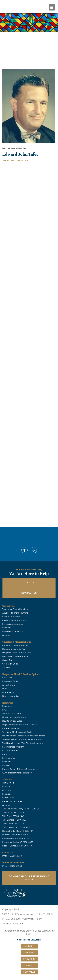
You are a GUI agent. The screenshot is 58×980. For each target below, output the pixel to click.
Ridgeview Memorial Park (14, 649)
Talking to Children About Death (17, 732)
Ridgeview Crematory (13, 631)
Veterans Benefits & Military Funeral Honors (22, 740)
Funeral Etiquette (10, 728)
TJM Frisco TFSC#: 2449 (13, 816)
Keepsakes (7, 678)
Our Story (7, 790)
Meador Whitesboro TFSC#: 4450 (18, 842)
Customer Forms (10, 751)
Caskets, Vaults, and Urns (14, 620)
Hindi (29, 965)
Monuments (8, 692)
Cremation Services (11, 617)
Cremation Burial (10, 664)
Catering (6, 754)
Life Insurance (9, 758)
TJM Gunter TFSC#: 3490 (14, 824)
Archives (6, 635)
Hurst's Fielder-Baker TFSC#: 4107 (18, 831)
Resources (7, 706)
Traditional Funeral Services (15, 609)
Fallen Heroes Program (13, 747)
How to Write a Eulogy (13, 721)
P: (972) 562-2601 (11, 919)
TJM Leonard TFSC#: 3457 (14, 820)
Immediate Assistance (13, 624)
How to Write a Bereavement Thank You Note (24, 736)
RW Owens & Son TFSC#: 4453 (16, 838)
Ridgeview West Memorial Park (17, 653)
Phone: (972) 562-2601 (12, 856)
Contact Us (29, 593)
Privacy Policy (34, 919)
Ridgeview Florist (10, 681)
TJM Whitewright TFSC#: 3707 (16, 827)
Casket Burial (8, 660)
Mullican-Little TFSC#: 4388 (15, 835)
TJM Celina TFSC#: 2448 (13, 813)
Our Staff (6, 787)
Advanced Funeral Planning (15, 613)
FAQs (23, 919)
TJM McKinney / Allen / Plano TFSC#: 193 (21, 809)
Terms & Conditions (13, 924)
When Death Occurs (12, 714)
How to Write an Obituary (14, 717)
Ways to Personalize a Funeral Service (20, 725)
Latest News (8, 798)
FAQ (4, 710)
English (29, 946)
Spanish (29, 953)
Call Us (29, 583)
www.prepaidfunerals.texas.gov (17, 773)
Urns (5, 689)
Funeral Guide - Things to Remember (20, 769)
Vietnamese (29, 972)
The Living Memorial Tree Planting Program (23, 743)
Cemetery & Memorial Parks (15, 645)
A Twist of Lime (9, 685)
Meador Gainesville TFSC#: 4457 (17, 846)
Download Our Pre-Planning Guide (29, 878)
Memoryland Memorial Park (15, 656)
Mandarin (29, 959)
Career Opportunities (12, 801)
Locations (7, 628)
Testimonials (8, 783)
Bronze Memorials (11, 696)
